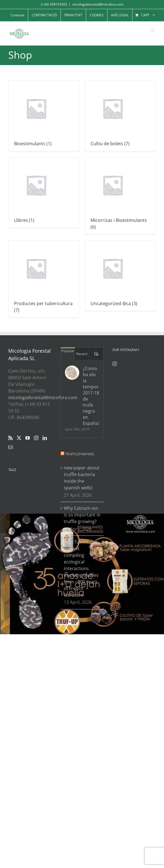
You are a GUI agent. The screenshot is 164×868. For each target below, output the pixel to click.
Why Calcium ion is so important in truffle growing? (82, 515)
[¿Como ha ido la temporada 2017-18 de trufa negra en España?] (72, 373)
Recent (82, 354)
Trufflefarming (80, 454)
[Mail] (10, 447)
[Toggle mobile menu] (153, 30)
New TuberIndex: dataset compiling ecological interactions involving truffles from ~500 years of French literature (81, 568)
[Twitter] (19, 438)
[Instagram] (36, 438)
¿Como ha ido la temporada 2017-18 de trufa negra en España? (91, 396)
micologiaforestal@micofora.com (98, 4)
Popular (68, 351)
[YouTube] (28, 438)
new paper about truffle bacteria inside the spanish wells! (82, 478)
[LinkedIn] (45, 438)
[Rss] (10, 438)
